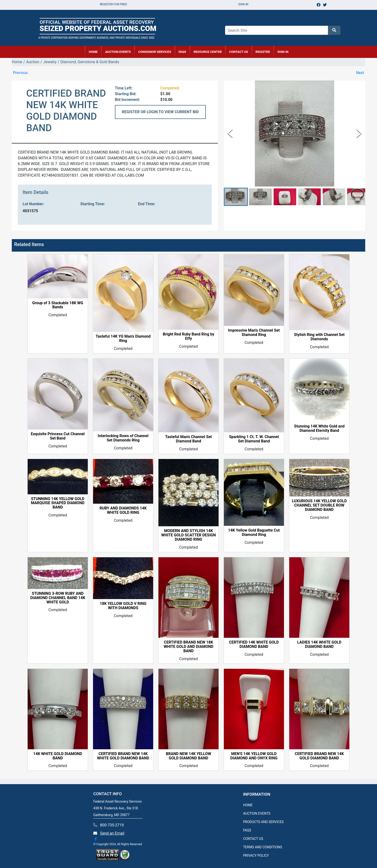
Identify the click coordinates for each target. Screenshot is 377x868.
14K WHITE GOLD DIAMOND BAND (58, 756)
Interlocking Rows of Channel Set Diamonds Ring (123, 438)
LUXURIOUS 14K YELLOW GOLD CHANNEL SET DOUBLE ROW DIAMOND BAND (319, 505)
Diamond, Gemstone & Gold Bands (90, 62)
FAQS (247, 830)
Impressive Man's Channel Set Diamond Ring (254, 333)
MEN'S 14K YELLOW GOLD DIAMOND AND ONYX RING (254, 756)
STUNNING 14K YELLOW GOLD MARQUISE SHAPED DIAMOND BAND (58, 503)
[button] (236, 197)
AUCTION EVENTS (118, 52)
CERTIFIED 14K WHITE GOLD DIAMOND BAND (254, 645)
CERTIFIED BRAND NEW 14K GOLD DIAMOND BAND (319, 756)
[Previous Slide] (230, 133)
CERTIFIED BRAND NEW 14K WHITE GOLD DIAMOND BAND (123, 756)
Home (17, 62)
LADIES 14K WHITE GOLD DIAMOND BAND (319, 645)
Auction (33, 62)
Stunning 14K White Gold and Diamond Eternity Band (319, 428)
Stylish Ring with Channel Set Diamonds (319, 337)
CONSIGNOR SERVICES (155, 52)
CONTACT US (239, 52)
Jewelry (50, 62)
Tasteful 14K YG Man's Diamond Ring (123, 339)
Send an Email (112, 833)
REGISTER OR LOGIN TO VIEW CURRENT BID (160, 112)
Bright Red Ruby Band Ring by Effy (188, 336)
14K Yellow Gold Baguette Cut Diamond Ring (254, 533)
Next (360, 73)
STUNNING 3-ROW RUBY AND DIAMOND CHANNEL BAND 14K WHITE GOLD (58, 598)
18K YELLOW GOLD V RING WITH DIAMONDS (123, 606)
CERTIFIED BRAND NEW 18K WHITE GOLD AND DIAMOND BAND (189, 647)
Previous (20, 73)
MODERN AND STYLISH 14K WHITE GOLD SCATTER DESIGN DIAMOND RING (188, 535)
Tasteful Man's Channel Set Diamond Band (188, 439)
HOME (93, 52)
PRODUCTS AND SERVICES (263, 822)
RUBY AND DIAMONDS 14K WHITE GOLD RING (123, 510)
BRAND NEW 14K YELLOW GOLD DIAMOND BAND (188, 756)
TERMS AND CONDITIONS (263, 847)
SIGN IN (283, 52)
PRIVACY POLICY (256, 856)
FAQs (182, 52)
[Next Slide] (359, 133)
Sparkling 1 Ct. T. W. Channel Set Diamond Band (254, 439)
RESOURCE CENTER (208, 52)
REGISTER (263, 52)
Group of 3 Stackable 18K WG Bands (58, 305)
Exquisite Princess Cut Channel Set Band (58, 436)
